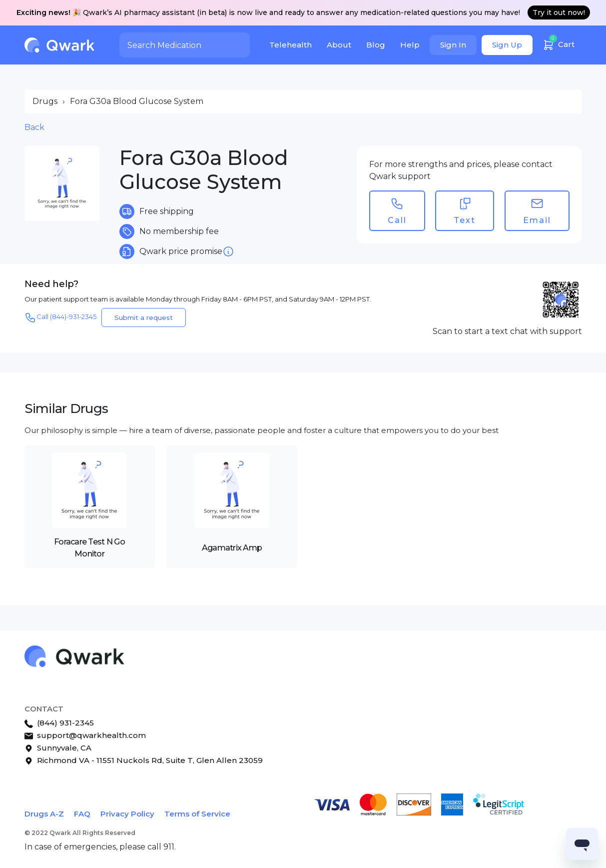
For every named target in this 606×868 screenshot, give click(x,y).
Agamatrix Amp (232, 548)
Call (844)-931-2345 (60, 317)
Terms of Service (197, 814)
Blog (376, 45)
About (339, 45)
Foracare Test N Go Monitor (89, 548)
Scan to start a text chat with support (507, 331)
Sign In (453, 45)
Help (410, 45)
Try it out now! (559, 12)
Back (34, 127)
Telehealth (291, 45)
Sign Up (507, 45)
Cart (559, 43)
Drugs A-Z (44, 814)
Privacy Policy (127, 814)
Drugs (45, 101)
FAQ (82, 814)
